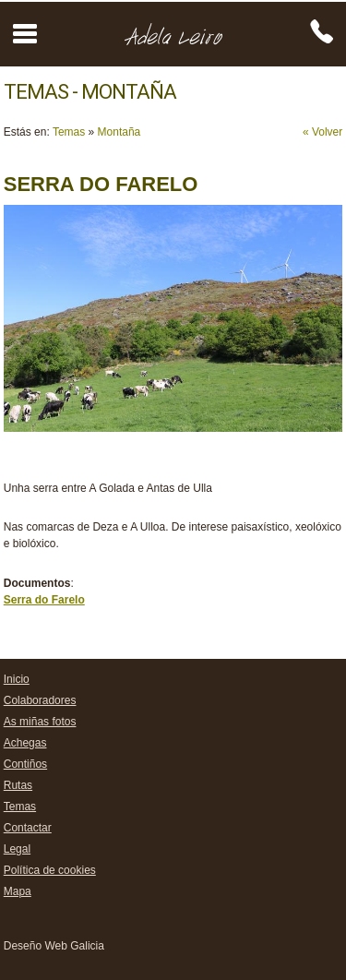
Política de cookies (50, 870)
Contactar (28, 828)
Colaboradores (40, 700)
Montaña (119, 132)
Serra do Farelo (44, 600)
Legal (17, 849)
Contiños (25, 764)
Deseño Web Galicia (54, 946)
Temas (69, 132)
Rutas (18, 785)
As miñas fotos (40, 722)
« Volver (322, 132)
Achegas (25, 743)
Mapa (18, 891)
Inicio (17, 679)
